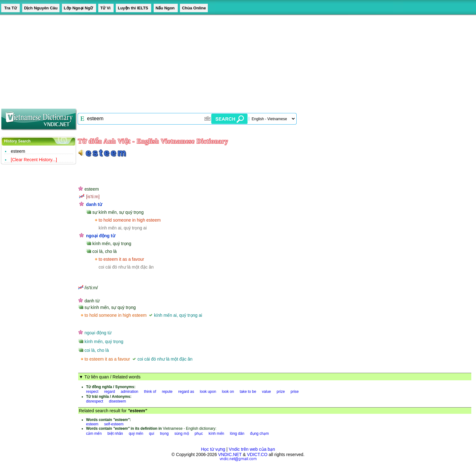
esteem (18, 151)
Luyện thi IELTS (133, 8)
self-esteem (114, 424)
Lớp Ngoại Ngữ (79, 8)
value (266, 392)
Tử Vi (106, 8)
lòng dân (237, 434)
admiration (130, 392)
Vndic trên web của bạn (252, 449)
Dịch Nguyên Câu (41, 8)
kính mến (217, 434)
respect (92, 392)
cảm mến (94, 434)
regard (110, 392)
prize (281, 392)
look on (228, 392)
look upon (208, 392)
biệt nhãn (115, 434)
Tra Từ (10, 8)
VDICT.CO (257, 454)
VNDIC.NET (230, 454)
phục (199, 434)
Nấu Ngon (166, 8)
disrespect (95, 401)
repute (167, 392)
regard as (186, 392)
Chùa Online (194, 8)
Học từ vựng (213, 449)
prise (294, 392)
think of (150, 392)
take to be (248, 392)
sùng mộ (182, 434)
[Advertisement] (188, 59)
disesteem (118, 401)
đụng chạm (259, 434)
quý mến (136, 434)
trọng (164, 434)
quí (152, 434)
